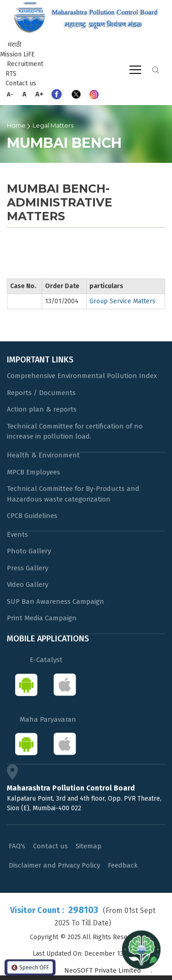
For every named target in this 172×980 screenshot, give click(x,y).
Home (16, 125)
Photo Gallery (29, 551)
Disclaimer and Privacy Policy (54, 865)
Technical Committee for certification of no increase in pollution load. (75, 432)
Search (155, 70)
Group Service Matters (122, 301)
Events (17, 535)
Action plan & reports (42, 409)
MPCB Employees (33, 472)
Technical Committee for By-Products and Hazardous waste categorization (73, 494)
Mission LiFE (17, 54)
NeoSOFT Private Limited (103, 970)
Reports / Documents (41, 393)
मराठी (15, 45)
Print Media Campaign (42, 618)
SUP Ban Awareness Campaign (55, 601)
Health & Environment (43, 455)
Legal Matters (53, 125)
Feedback (123, 865)
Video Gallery (28, 585)
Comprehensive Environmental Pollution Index (82, 376)
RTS (11, 74)
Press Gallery (28, 568)
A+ (39, 94)
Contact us (21, 83)
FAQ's (17, 846)
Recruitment (25, 64)
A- (10, 94)
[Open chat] (141, 949)
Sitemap (89, 846)
